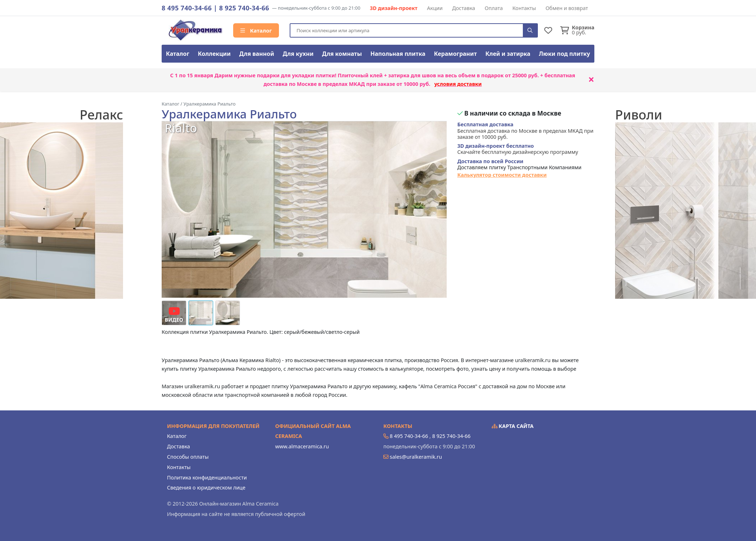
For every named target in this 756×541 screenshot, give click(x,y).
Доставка (463, 8)
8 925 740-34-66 (244, 8)
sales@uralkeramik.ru (416, 457)
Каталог (256, 30)
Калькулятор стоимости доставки (502, 175)
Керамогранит (455, 54)
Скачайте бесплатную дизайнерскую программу (518, 149)
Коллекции (214, 54)
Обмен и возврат (567, 8)
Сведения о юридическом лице (206, 488)
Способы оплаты (188, 457)
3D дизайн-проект (394, 8)
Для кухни (298, 54)
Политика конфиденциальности (207, 477)
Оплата (494, 8)
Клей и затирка (508, 54)
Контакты (524, 8)
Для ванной (257, 54)
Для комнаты (342, 54)
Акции (435, 8)
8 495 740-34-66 (187, 8)
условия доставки (458, 84)
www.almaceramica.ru (302, 446)
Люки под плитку (564, 54)
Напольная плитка (398, 54)
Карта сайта (513, 426)
